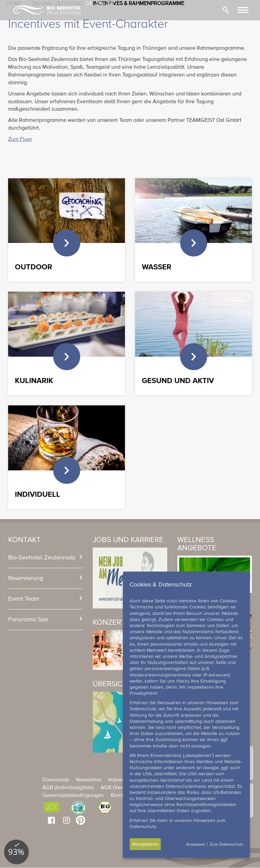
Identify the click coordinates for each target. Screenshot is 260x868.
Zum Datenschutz (226, 844)
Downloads (56, 780)
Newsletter (89, 780)
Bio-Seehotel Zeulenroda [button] (42, 558)
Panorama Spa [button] (28, 620)
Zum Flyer (20, 139)
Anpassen (196, 844)
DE (89, 4)
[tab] (45, 558)
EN (100, 4)
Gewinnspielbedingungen (73, 796)
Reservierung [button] (26, 578)
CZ (110, 4)
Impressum (121, 780)
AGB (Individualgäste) (68, 788)
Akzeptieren (145, 844)
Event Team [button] (24, 599)
